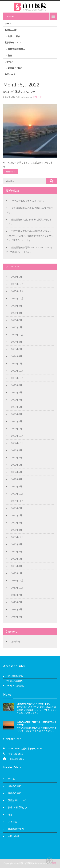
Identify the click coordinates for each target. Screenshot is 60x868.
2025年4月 (17, 313)
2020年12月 (17, 537)
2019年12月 (17, 580)
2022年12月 (17, 436)
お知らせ (37, 97)
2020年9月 (17, 544)
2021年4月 (17, 530)
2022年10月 (17, 443)
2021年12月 (17, 494)
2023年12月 (17, 371)
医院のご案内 (11, 30)
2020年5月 (17, 559)
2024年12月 (17, 335)
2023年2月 (17, 421)
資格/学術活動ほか (17, 49)
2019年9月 (17, 595)
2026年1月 (17, 277)
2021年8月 (17, 508)
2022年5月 (17, 472)
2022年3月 (17, 486)
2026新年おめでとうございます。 (28, 200)
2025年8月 (17, 306)
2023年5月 (17, 407)
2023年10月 (17, 378)
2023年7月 (17, 400)
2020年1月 (17, 573)
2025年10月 (17, 298)
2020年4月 (17, 566)
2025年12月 (17, 284)
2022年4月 (17, 479)
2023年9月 (17, 385)
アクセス (9, 62)
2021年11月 (17, 501)
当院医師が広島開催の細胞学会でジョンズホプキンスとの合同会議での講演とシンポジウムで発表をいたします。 (30, 236)
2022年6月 (17, 465)
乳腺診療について (13, 42)
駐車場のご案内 (15, 68)
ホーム (8, 23)
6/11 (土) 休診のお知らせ (19, 92)
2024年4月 (17, 356)
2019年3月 (17, 617)
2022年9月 (17, 450)
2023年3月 (17, 414)
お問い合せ (10, 74)
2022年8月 (17, 457)
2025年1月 (17, 327)
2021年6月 (17, 523)
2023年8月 (17, 392)
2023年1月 (17, 429)
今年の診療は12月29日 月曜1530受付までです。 (37, 723)
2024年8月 (17, 342)
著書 (10, 55)
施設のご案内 (14, 36)
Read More (10, 172)
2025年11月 (17, 291)
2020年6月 (17, 551)
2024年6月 (17, 349)
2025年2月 (17, 320)
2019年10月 (17, 588)
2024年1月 (17, 363)
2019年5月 (17, 609)
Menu (10, 16)
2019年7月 (17, 602)
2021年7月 (17, 515)
